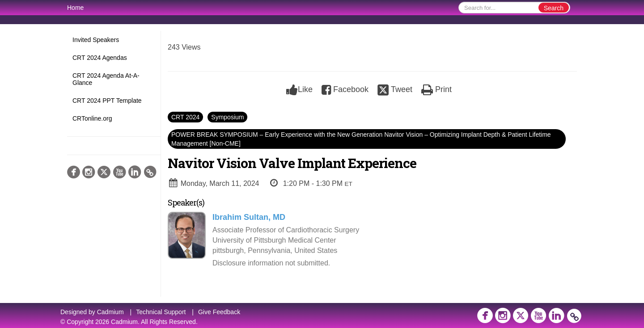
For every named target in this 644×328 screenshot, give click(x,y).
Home (75, 8)
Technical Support (161, 312)
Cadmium (110, 312)
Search (554, 8)
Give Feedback (219, 312)
